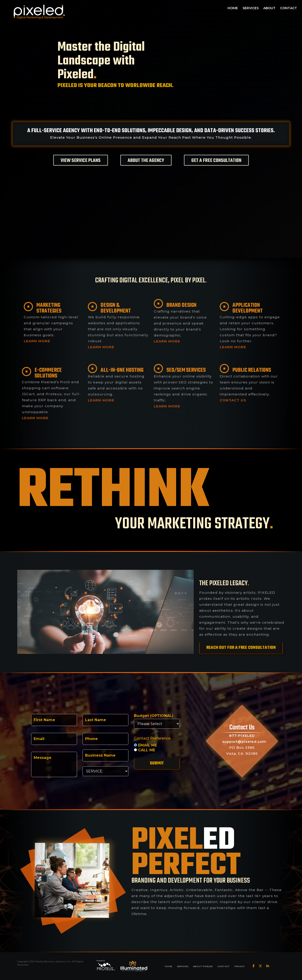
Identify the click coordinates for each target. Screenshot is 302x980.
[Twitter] (260, 966)
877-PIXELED (242, 736)
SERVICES (251, 8)
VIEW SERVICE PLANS (81, 161)
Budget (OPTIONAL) (154, 716)
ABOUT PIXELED (203, 966)
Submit (157, 763)
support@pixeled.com (244, 742)
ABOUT (269, 8)
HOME (233, 8)
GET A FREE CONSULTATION (216, 161)
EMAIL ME (145, 745)
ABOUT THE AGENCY (146, 161)
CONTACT (289, 8)
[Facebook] (253, 966)
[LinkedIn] (268, 966)
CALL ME (145, 750)
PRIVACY (240, 966)
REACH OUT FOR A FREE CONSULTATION (241, 648)
